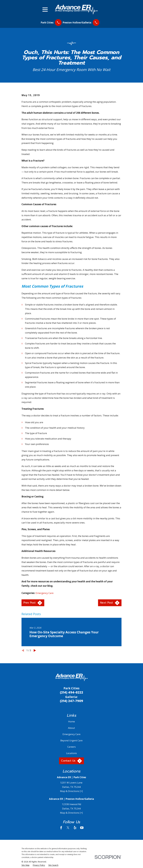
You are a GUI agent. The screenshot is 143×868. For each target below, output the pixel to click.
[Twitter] (68, 828)
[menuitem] (25, 865)
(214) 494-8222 (71, 693)
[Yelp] (75, 828)
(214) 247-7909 (71, 701)
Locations (71, 753)
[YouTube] (82, 828)
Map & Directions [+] (71, 791)
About (71, 728)
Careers (71, 747)
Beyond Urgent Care (71, 740)
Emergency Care (45, 593)
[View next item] (35, 650)
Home (71, 721)
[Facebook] (61, 828)
